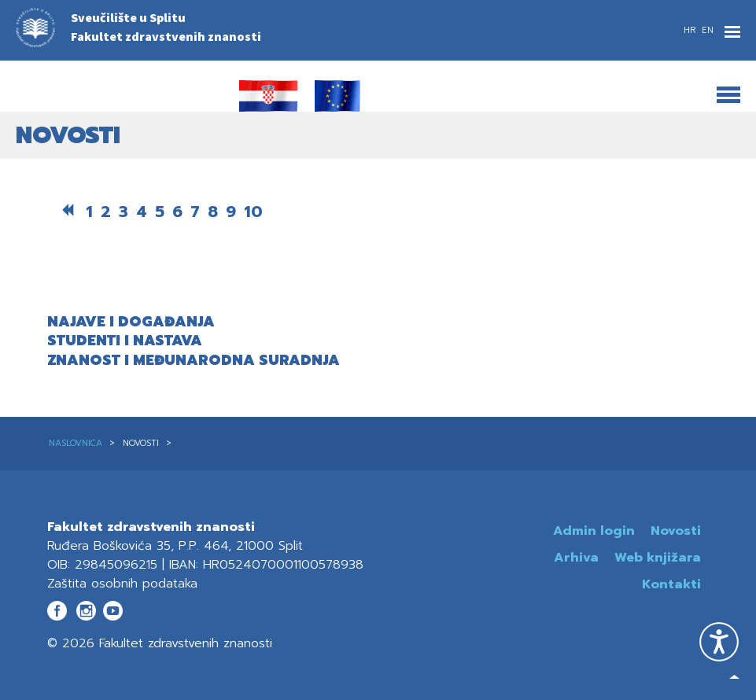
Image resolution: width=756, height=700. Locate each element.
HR (691, 30)
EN (708, 30)
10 (253, 212)
